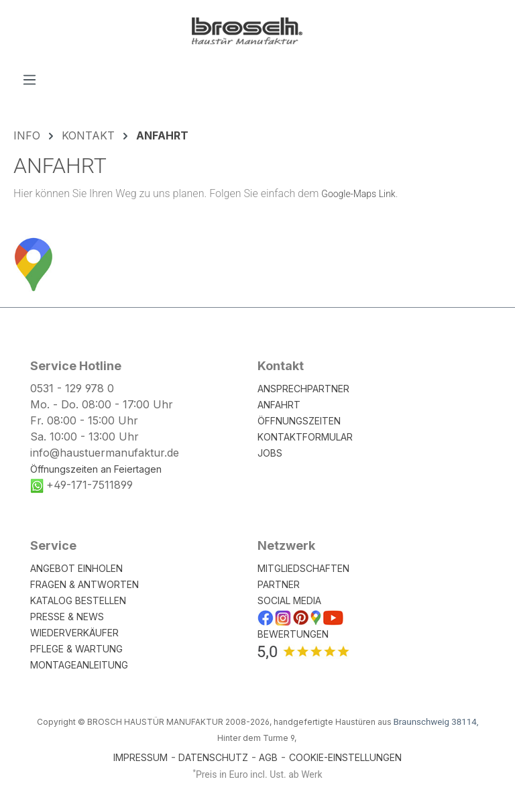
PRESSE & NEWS (67, 617)
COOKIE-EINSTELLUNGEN (345, 757)
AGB (268, 757)
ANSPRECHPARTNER (303, 389)
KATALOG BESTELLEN (78, 600)
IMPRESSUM (140, 757)
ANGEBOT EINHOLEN (76, 568)
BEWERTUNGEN (293, 634)
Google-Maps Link (358, 194)
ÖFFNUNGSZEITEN (299, 421)
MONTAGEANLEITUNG (79, 665)
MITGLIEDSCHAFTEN (303, 568)
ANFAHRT (279, 405)
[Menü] (30, 79)
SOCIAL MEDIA (289, 600)
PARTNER (279, 584)
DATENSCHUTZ (213, 757)
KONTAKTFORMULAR (305, 437)
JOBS (270, 453)
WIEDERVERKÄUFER (74, 633)
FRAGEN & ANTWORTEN (84, 584)
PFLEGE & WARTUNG (76, 649)
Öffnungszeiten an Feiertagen (96, 469)
